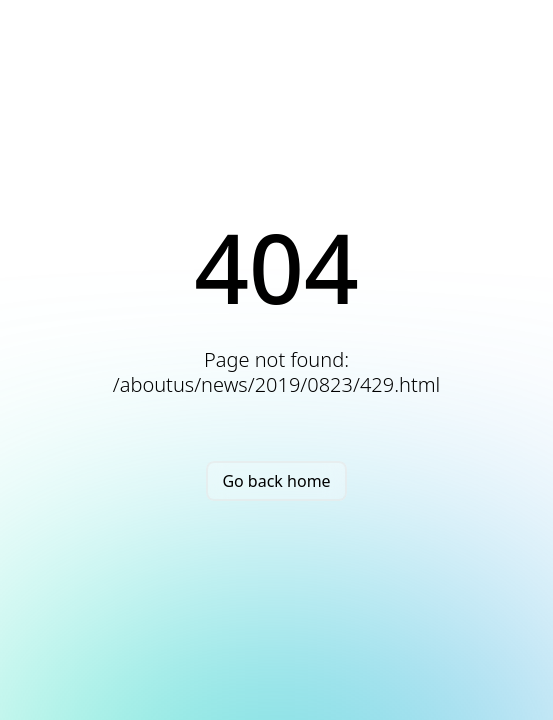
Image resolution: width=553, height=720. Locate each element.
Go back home (276, 481)
